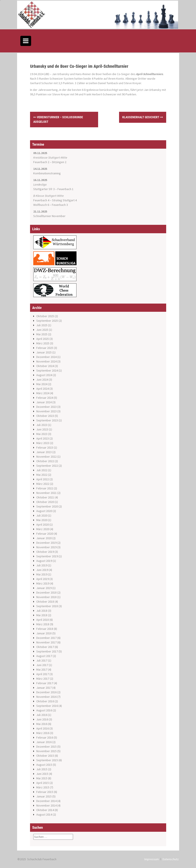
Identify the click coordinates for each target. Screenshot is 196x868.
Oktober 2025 (45, 316)
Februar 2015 (45, 792)
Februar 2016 (45, 737)
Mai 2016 (42, 724)
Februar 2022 (45, 488)
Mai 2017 (42, 670)
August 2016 (44, 710)
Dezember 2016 (46, 692)
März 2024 (43, 393)
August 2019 (44, 561)
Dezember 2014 (46, 801)
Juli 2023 (42, 425)
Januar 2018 (44, 633)
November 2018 (46, 597)
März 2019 (43, 583)
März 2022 (43, 484)
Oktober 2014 (45, 810)
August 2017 (44, 656)
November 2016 (46, 697)
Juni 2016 (42, 719)
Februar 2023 (45, 447)
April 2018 (43, 620)
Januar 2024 (44, 402)
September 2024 (47, 370)
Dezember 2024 (46, 357)
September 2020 (47, 506)
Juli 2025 (42, 325)
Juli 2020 (42, 515)
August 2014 (44, 814)
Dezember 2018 (46, 592)
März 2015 (43, 787)
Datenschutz (171, 859)
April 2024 (43, 389)
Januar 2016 (44, 742)
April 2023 (43, 438)
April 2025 (43, 339)
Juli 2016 (42, 715)
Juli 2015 (42, 769)
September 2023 (47, 420)
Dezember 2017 (46, 638)
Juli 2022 (42, 470)
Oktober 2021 (45, 497)
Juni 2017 (42, 665)
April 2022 (43, 479)
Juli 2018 (42, 611)
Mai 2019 (42, 574)
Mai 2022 (42, 475)
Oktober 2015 (45, 756)
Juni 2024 (42, 380)
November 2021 (46, 493)
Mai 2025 (42, 334)
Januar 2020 (44, 538)
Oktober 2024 (45, 366)
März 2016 (43, 733)
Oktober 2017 (45, 647)
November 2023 (46, 411)
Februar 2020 (45, 534)
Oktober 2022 (45, 461)
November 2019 (46, 547)
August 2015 (44, 765)
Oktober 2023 (45, 416)
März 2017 (43, 679)
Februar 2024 (45, 398)
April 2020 (43, 525)
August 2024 (44, 375)
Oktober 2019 (45, 552)
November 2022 (46, 457)
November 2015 (46, 751)
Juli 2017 (42, 660)
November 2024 (46, 361)
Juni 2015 (42, 774)
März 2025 (43, 343)
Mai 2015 (42, 778)
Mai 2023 (42, 434)
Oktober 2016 (45, 701)
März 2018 (43, 624)
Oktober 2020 (45, 502)
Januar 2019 (44, 588)
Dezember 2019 (46, 543)
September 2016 (47, 706)
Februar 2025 (45, 348)
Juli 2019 (42, 565)
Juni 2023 (42, 429)
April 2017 (43, 674)
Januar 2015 (44, 796)
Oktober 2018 (45, 602)
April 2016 (43, 728)
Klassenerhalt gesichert (143, 117)
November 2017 (46, 642)
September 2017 (47, 651)
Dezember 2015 (46, 747)
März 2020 (43, 529)
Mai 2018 (42, 615)
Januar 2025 (44, 352)
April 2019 (43, 579)
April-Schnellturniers (150, 74)
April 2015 (43, 783)
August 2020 (44, 511)
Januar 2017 (44, 688)
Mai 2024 (42, 384)
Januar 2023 (44, 452)
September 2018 (47, 606)
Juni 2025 (42, 330)
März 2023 (43, 443)
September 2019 (47, 556)
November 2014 (46, 805)
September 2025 (47, 321)
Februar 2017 (45, 683)
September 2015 (47, 760)
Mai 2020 (42, 520)
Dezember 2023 (46, 407)
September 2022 (47, 466)
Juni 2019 (42, 570)
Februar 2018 (45, 629)
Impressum (152, 859)
